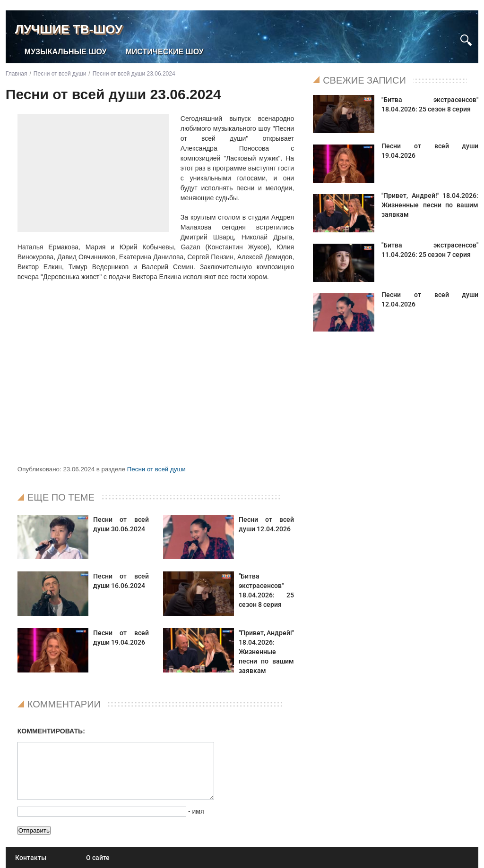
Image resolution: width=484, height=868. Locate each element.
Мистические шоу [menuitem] (165, 52)
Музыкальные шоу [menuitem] (66, 52)
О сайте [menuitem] (98, 858)
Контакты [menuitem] (31, 858)
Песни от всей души (156, 469)
